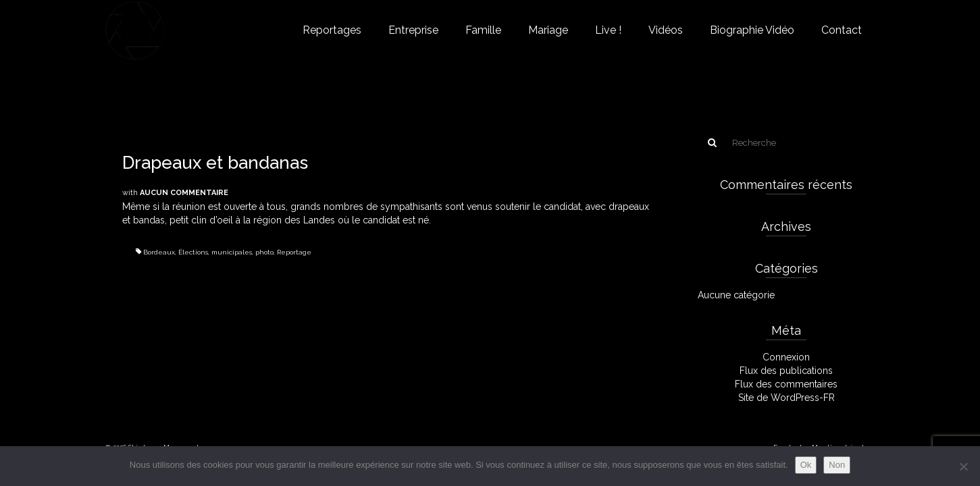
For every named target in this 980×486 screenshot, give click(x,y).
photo (264, 252)
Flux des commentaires (786, 384)
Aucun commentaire (184, 193)
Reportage (294, 252)
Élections (193, 252)
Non (837, 465)
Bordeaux (159, 252)
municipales (232, 252)
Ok (806, 465)
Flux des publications (786, 371)
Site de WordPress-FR (786, 398)
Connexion (786, 357)
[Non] (963, 466)
